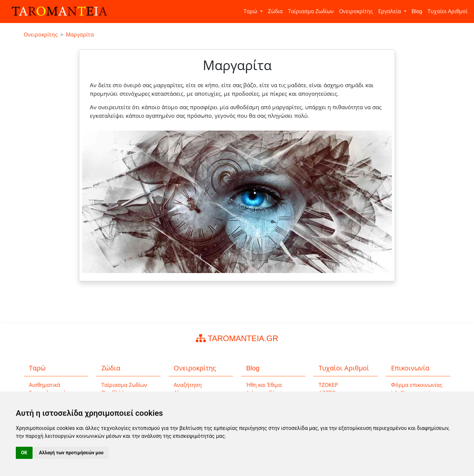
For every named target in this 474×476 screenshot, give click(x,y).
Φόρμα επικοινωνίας (417, 385)
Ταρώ (251, 11)
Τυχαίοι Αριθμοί (448, 11)
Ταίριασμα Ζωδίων (311, 11)
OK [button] (24, 453)
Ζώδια (275, 11)
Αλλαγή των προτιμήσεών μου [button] (71, 453)
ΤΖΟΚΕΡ (328, 385)
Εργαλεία (390, 11)
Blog (417, 11)
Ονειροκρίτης (356, 11)
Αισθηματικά (45, 385)
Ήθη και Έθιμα (264, 385)
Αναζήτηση (188, 385)
